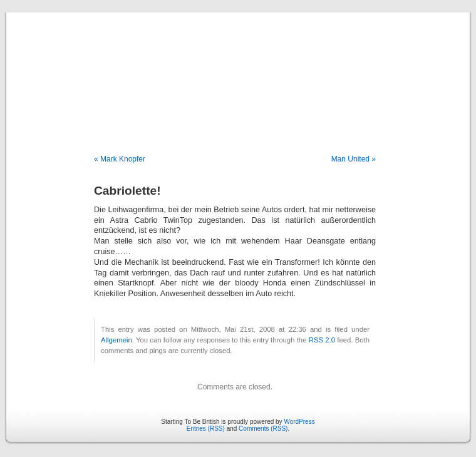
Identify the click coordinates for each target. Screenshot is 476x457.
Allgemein (116, 340)
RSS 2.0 (322, 340)
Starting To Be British (238, 70)
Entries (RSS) (206, 429)
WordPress (299, 422)
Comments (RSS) (263, 429)
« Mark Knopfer (120, 159)
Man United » (354, 159)
